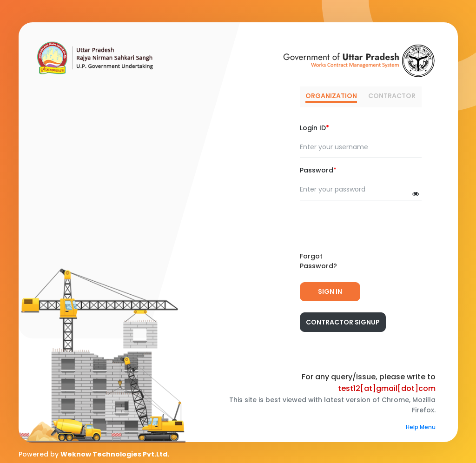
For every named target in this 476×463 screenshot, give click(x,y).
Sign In (330, 291)
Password (318, 170)
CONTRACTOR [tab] (392, 96)
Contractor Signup (343, 322)
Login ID (314, 128)
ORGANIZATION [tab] (331, 96)
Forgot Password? (318, 261)
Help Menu (421, 427)
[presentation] (370, 226)
